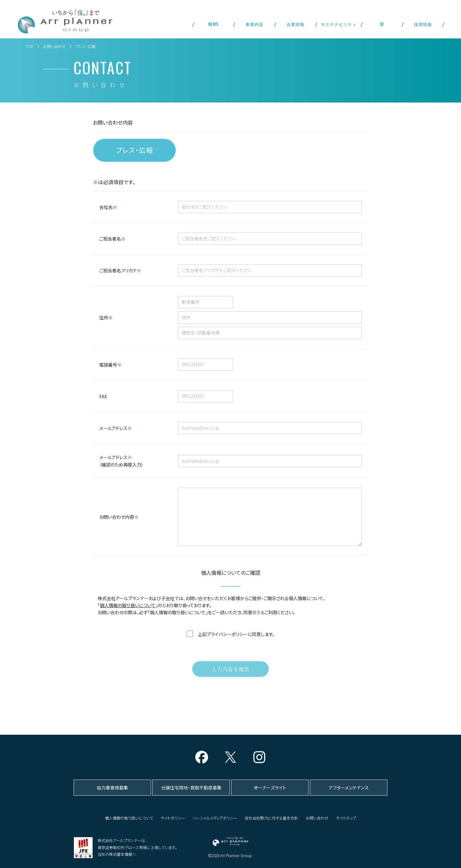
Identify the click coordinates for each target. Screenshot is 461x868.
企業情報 (295, 24)
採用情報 (423, 24)
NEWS (214, 24)
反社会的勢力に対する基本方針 (271, 818)
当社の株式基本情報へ (117, 854)
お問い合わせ (54, 46)
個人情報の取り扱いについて (128, 615)
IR (382, 24)
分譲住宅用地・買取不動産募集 (191, 788)
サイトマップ (346, 818)
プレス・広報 (134, 150)
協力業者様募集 (112, 788)
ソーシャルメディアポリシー (215, 818)
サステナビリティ (339, 24)
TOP (29, 46)
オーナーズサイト (270, 788)
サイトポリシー (173, 818)
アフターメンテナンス (349, 788)
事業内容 (255, 24)
